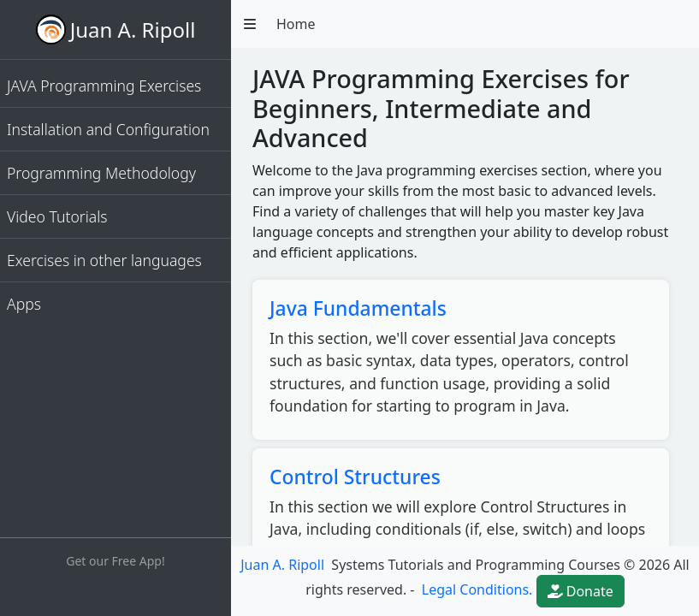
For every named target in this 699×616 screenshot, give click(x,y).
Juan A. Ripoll (133, 30)
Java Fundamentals (358, 308)
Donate (581, 591)
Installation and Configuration (108, 129)
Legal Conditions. (476, 589)
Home (296, 24)
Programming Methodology (101, 173)
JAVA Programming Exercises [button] (104, 86)
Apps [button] (24, 304)
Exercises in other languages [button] (104, 260)
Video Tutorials (57, 216)
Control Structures (355, 477)
